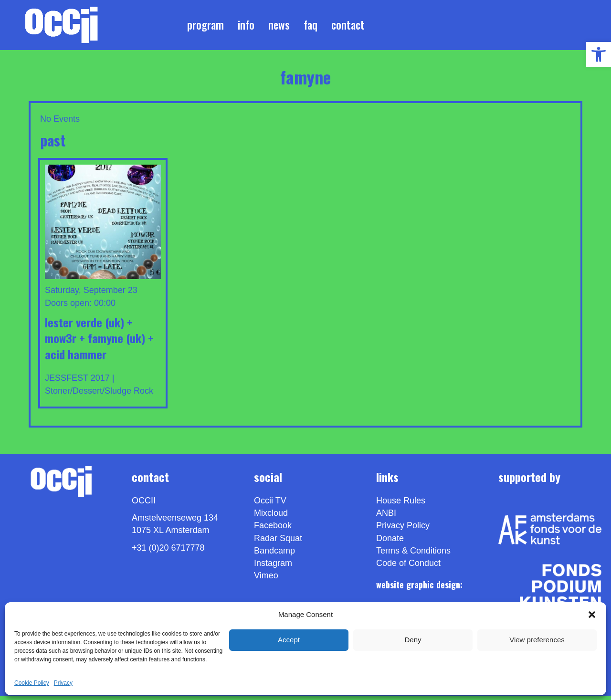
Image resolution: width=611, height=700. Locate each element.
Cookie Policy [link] (32, 683)
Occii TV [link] (270, 505)
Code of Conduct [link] (408, 567)
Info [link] (246, 27)
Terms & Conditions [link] (413, 554)
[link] (599, 54)
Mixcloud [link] (271, 517)
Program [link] (205, 27)
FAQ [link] (311, 27)
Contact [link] (348, 27)
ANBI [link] (386, 517)
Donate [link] (390, 542)
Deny (413, 640)
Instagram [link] (273, 567)
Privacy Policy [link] (403, 530)
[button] (592, 615)
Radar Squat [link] (278, 542)
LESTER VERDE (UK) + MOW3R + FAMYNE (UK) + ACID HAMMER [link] (99, 342)
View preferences (537, 640)
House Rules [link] (401, 505)
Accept (289, 640)
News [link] (279, 27)
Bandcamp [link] (274, 554)
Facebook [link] (273, 530)
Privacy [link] (63, 683)
